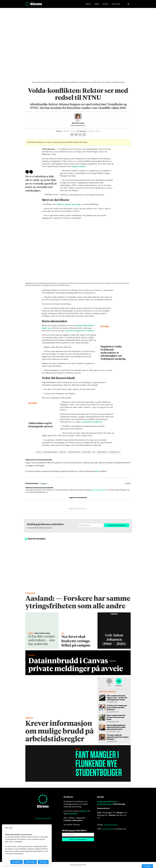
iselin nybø (86, 452)
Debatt (97, 5)
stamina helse (115, 452)
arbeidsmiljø (102, 452)
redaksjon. (83, 811)
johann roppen (74, 452)
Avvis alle (43, 862)
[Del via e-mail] (84, 135)
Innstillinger (147, 866)
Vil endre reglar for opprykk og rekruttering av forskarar (118, 737)
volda (38, 452)
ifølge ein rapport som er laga (69, 204)
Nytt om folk (116, 5)
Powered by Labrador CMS (78, 865)
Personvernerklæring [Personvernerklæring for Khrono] (43, 818)
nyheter (63, 452)
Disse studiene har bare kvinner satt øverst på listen (116, 717)
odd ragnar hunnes (50, 452)
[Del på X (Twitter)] (76, 135)
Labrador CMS (108, 829)
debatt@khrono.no (105, 804)
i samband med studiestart (91, 422)
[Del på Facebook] (72, 135)
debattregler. (73, 813)
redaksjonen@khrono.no (107, 801)
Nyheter (88, 5)
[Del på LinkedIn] (80, 135)
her (96, 471)
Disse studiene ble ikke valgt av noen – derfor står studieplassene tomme (117, 698)
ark (94, 452)
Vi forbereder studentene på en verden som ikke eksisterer (117, 707)
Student (105, 5)
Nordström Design (110, 825)
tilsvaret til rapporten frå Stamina (80, 331)
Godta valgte (30, 862)
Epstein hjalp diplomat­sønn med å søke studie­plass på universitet (116, 727)
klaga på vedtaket (79, 166)
